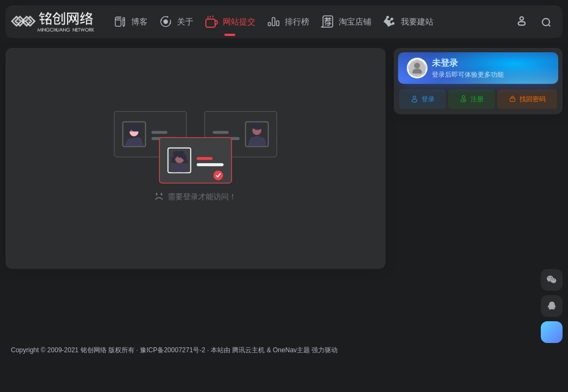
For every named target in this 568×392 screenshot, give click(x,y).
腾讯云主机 (248, 350)
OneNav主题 (291, 350)
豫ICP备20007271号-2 (173, 350)
